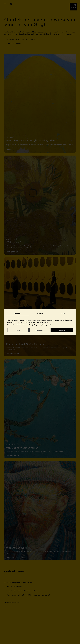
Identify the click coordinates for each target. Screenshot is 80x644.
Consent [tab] (17, 314)
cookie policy (32, 325)
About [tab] (63, 314)
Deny (18, 330)
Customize (40, 330)
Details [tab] (40, 314)
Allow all (62, 330)
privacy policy (47, 325)
